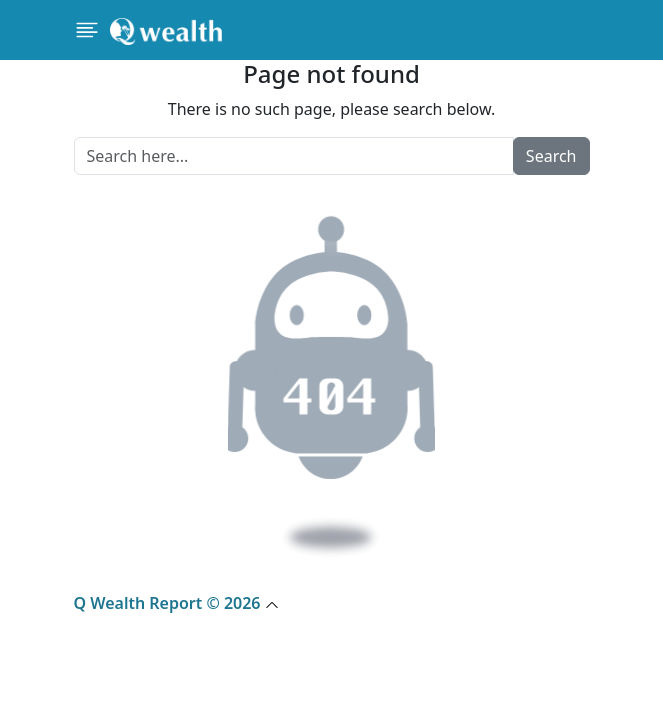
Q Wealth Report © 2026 (176, 603)
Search (551, 156)
